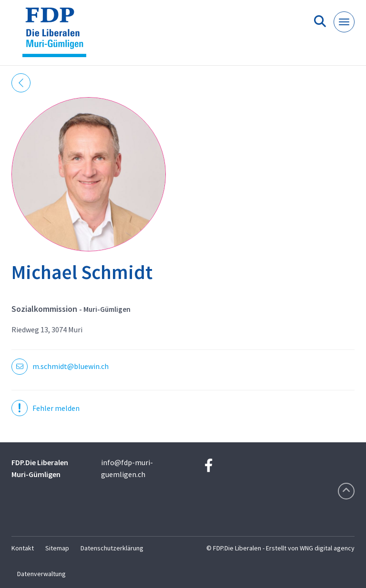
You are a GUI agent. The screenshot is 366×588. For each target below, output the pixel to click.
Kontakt (23, 548)
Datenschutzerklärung (112, 548)
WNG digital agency (327, 548)
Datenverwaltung (41, 574)
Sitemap (57, 548)
